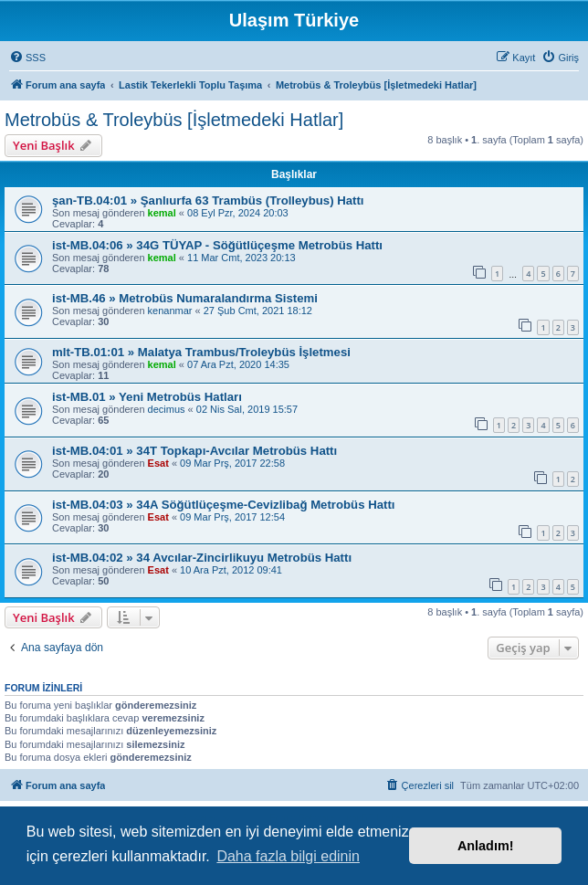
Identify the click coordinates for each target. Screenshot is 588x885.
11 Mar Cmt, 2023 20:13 (241, 258)
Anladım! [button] (486, 846)
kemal (162, 213)
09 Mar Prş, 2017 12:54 (232, 517)
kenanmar (170, 311)
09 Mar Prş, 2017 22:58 (232, 463)
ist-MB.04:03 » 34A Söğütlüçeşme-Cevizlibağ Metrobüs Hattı (223, 505)
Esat (158, 463)
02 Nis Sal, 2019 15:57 (247, 409)
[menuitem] (27, 58)
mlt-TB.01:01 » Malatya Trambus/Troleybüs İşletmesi (201, 352)
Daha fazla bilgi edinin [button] (288, 856)
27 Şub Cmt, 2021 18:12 (258, 311)
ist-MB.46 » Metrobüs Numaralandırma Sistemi (185, 298)
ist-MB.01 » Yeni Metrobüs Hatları (147, 397)
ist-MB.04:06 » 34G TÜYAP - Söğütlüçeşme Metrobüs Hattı (217, 245)
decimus (167, 409)
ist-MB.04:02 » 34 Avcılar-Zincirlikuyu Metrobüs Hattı (202, 558)
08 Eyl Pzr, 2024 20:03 (238, 213)
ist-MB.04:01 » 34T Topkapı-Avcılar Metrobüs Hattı (194, 451)
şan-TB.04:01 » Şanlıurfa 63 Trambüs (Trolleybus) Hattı (208, 200)
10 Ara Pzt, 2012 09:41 (231, 570)
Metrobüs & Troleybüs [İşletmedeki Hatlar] (174, 120)
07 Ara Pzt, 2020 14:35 (238, 364)
